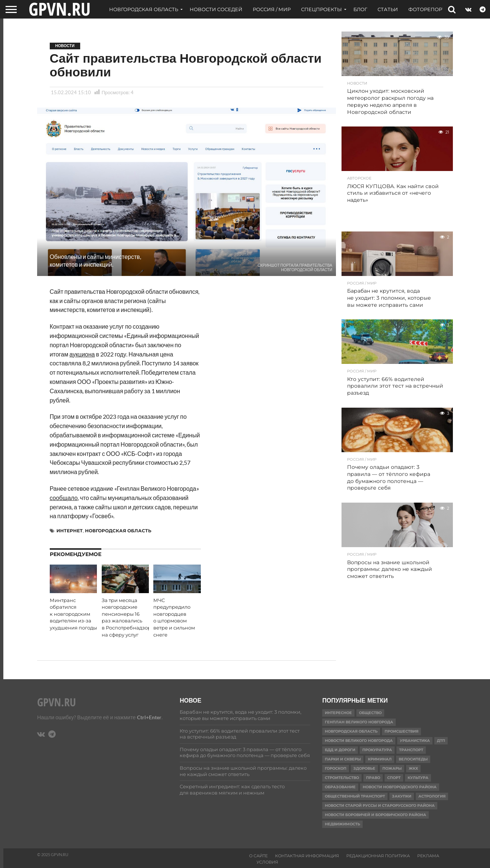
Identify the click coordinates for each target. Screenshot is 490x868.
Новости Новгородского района (400, 787)
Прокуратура (377, 750)
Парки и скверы (343, 759)
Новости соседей (216, 9)
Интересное (338, 713)
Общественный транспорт (355, 796)
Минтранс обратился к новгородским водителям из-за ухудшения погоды (73, 614)
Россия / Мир (272, 9)
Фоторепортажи (433, 9)
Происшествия (401, 731)
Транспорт (411, 750)
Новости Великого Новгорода (359, 741)
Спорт (394, 778)
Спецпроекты (321, 9)
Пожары (392, 768)
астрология (432, 796)
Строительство (342, 778)
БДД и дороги (340, 750)
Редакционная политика (378, 856)
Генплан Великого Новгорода (359, 722)
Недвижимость (342, 824)
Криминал (380, 759)
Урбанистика (415, 741)
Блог (360, 9)
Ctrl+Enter (149, 717)
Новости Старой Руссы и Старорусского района (380, 805)
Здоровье (364, 768)
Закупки (402, 796)
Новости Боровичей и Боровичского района (375, 815)
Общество (370, 713)
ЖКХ (413, 768)
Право (373, 778)
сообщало (64, 498)
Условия (267, 862)
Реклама (428, 856)
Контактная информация (307, 856)
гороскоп (336, 768)
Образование (340, 787)
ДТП (441, 741)
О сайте (258, 856)
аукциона (82, 354)
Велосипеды (413, 759)
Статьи (388, 9)
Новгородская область (144, 9)
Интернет (70, 531)
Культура (418, 778)
